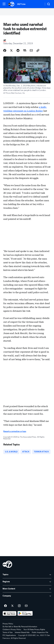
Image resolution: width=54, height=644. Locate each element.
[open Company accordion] (27, 596)
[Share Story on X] (11, 50)
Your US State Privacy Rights (34, 630)
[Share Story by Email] (31, 50)
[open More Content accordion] (27, 589)
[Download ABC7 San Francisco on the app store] (10, 613)
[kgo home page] (7, 564)
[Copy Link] (38, 50)
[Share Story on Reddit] (18, 50)
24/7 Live (21, 4)
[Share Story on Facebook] (5, 50)
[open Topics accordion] (27, 575)
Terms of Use (8, 632)
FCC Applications (9, 635)
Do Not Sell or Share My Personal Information (20, 627)
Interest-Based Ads (22, 632)
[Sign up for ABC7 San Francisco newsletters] (26, 606)
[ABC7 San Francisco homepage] (11, 4)
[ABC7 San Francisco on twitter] (12, 606)
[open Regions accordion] (27, 582)
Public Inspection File (40, 632)
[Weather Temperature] (40, 4)
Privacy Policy (8, 624)
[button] (4, 4)
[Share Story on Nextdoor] (25, 50)
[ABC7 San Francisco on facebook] (5, 606)
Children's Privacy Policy (12, 630)
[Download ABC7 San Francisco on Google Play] (25, 613)
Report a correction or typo (15, 431)
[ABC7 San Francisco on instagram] (19, 606)
